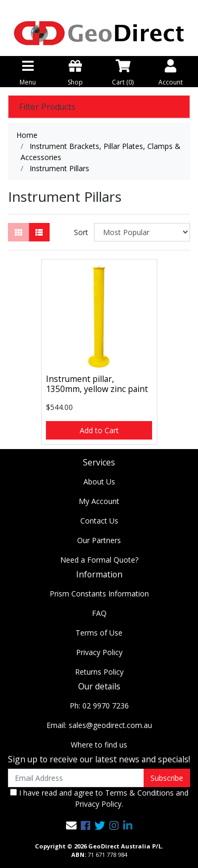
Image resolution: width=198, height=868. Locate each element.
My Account (99, 501)
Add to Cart (99, 430)
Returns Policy (99, 672)
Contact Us (99, 521)
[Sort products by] (142, 232)
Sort (81, 232)
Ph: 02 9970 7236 (99, 706)
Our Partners (99, 540)
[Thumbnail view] (18, 232)
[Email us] (71, 825)
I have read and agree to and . (99, 798)
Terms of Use (99, 633)
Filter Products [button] (47, 107)
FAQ (99, 613)
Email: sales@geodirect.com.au (99, 725)
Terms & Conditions (139, 793)
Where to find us (99, 745)
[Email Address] (76, 778)
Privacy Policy (99, 652)
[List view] (39, 232)
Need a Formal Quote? (99, 560)
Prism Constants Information (99, 594)
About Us (99, 482)
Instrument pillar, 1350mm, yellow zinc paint (97, 384)
